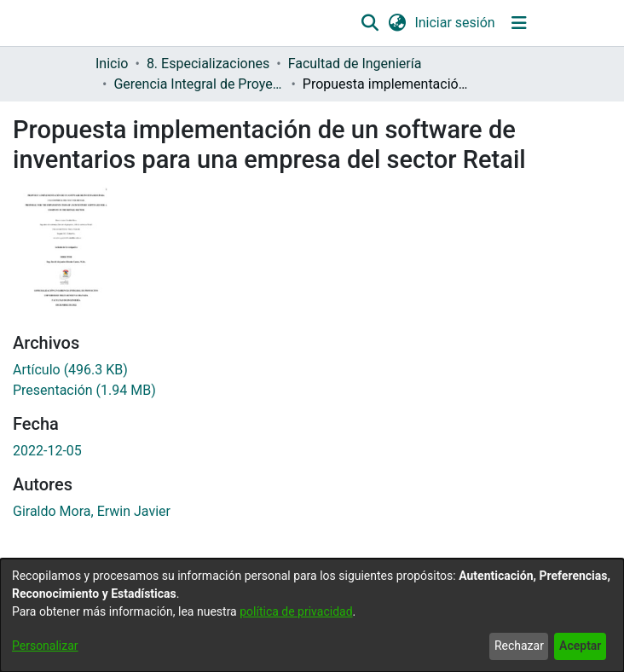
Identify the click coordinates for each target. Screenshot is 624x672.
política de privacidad (296, 611)
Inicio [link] (112, 64)
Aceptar (580, 646)
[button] (370, 23)
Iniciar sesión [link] (455, 23)
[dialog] (312, 615)
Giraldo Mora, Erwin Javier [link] (92, 511)
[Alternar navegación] (519, 23)
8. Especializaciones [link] (208, 64)
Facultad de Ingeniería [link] (355, 64)
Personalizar (45, 646)
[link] (70, 370)
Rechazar (519, 646)
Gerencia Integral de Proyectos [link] (199, 84)
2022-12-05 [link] (47, 451)
